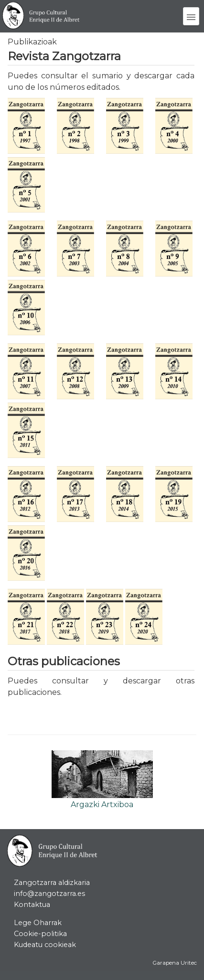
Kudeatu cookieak (45, 945)
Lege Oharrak (38, 923)
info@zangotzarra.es (49, 894)
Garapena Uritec (175, 963)
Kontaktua (32, 905)
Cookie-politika (40, 934)
